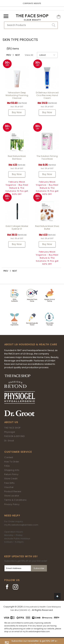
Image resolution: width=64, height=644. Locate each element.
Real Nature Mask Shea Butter (47, 227)
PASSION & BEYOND (14, 436)
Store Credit (11, 479)
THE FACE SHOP (12, 428)
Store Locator (12, 496)
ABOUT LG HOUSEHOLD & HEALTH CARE (31, 344)
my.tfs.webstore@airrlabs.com (21, 525)
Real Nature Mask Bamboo (17, 157)
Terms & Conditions (15, 500)
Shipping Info (12, 470)
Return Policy (11, 474)
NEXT (18, 55)
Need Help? (12, 516)
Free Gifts (9, 483)
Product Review (13, 491)
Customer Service (18, 452)
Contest (9, 457)
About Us (11, 422)
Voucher (9, 487)
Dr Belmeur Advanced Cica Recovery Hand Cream (47, 95)
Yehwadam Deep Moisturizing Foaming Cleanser (17, 95)
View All (29, 55)
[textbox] (31, 25)
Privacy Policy (12, 504)
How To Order (12, 462)
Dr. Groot (9, 441)
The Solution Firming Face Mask (47, 157)
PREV (9, 55)
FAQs (7, 466)
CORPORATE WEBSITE (32, 3)
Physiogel (10, 432)
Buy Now (17, 112)
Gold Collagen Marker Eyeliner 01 (17, 227)
